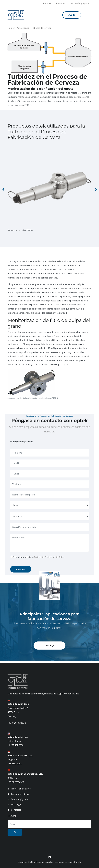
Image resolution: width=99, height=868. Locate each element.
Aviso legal (16, 804)
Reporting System (20, 799)
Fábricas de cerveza (41, 28)
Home (11, 28)
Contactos (61, 3)
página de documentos (39, 623)
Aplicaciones (23, 28)
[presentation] (3, 189)
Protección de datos (21, 789)
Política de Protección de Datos (49, 557)
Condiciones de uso (21, 794)
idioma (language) (80, 3)
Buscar (47, 3)
